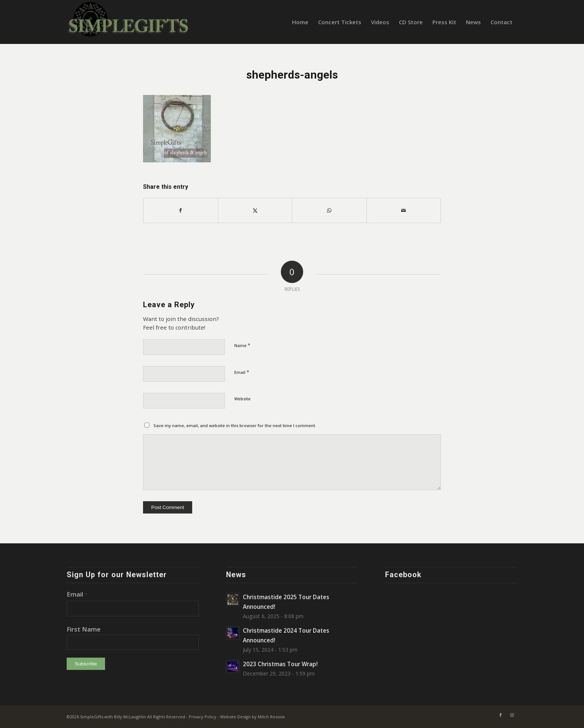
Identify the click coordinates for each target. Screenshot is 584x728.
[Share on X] (255, 210)
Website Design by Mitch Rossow (253, 717)
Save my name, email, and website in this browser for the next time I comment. (235, 425)
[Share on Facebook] (181, 210)
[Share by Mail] (404, 210)
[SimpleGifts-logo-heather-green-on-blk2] (129, 22)
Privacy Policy (203, 717)
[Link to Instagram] (512, 715)
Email (242, 372)
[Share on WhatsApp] (329, 210)
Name (242, 345)
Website (242, 399)
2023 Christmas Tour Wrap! (280, 664)
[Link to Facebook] (501, 715)
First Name (84, 629)
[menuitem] (300, 22)
